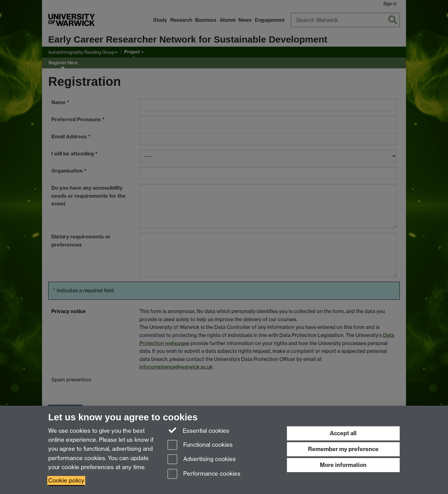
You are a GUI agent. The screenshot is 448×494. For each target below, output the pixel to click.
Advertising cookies (202, 460)
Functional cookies (200, 445)
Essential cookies (198, 430)
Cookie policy (66, 480)
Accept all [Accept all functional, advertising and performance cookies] (343, 433)
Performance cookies (204, 474)
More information (343, 465)
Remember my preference (343, 449)
